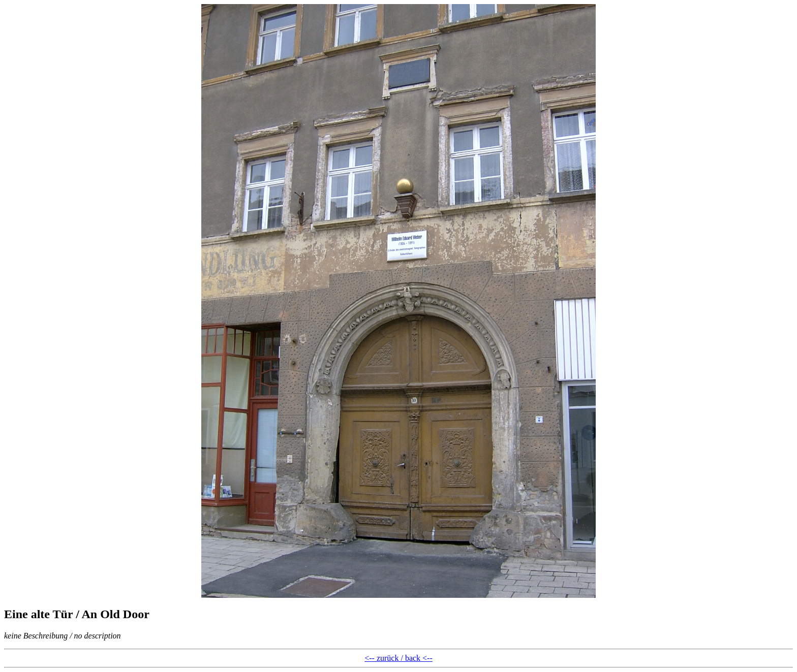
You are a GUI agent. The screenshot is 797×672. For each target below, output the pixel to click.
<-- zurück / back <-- (398, 658)
